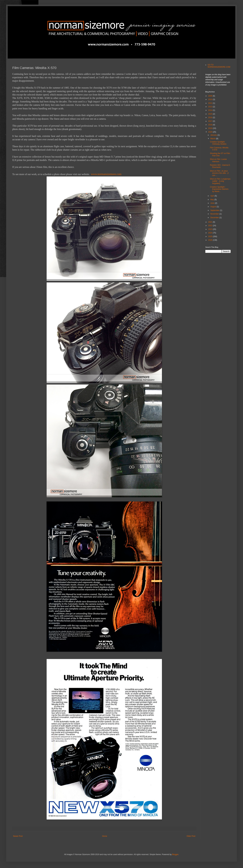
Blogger (175, 854)
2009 (211, 96)
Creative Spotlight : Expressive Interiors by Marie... (219, 189)
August (214, 207)
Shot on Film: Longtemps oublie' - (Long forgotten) (220, 181)
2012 (211, 103)
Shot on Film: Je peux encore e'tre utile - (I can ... (219, 173)
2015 (211, 114)
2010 (211, 99)
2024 (211, 233)
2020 (211, 132)
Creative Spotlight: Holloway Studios (218, 143)
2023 (211, 229)
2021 (211, 222)
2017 (211, 121)
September (215, 210)
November (215, 214)
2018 (211, 125)
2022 (211, 226)
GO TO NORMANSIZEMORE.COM (219, 66)
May (212, 200)
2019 (211, 128)
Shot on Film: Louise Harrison (218, 160)
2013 (211, 107)
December (215, 218)
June (213, 203)
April (212, 196)
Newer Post (18, 836)
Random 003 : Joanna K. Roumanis (220, 166)
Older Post (191, 836)
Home (105, 836)
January (214, 135)
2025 (211, 237)
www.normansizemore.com (106, 174)
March (213, 139)
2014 (211, 110)
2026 (211, 240)
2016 (211, 117)
